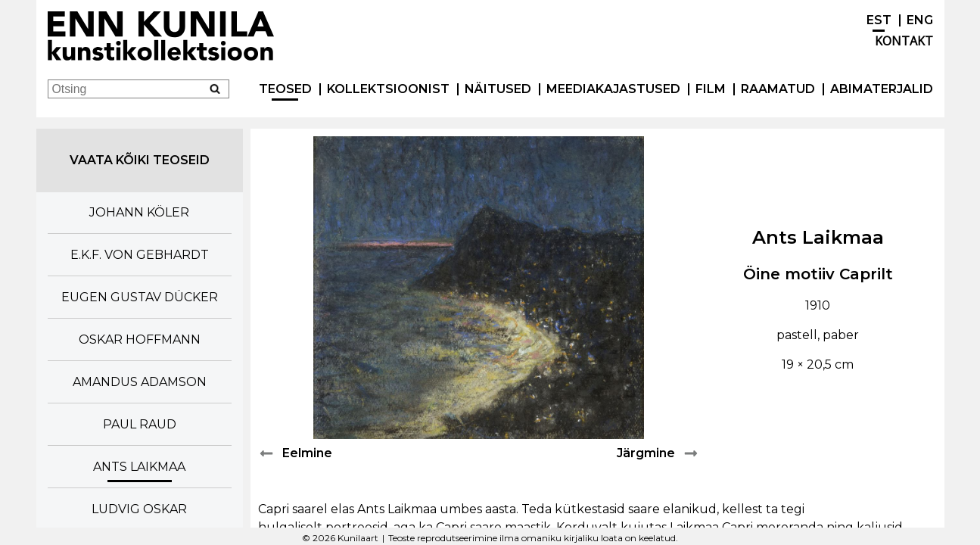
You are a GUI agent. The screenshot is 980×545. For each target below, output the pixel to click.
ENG (920, 20)
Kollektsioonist (388, 89)
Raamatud (778, 89)
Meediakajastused (613, 89)
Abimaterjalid (882, 89)
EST (879, 20)
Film (711, 89)
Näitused (498, 89)
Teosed (285, 89)
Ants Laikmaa (818, 237)
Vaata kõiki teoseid (140, 160)
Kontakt (904, 41)
